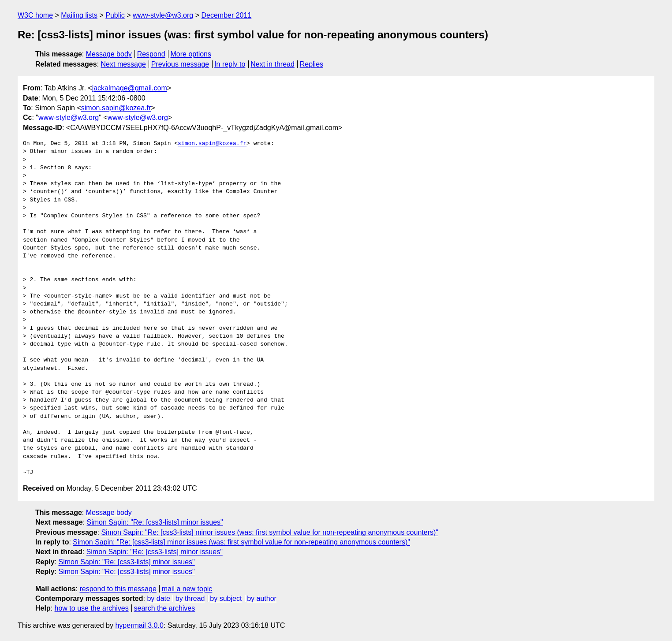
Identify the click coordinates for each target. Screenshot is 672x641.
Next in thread (273, 64)
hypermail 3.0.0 (139, 625)
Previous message (180, 64)
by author (262, 598)
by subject (226, 598)
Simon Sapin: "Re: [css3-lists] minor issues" (155, 522)
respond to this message (118, 589)
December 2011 (226, 15)
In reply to (230, 64)
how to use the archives (92, 608)
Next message (123, 64)
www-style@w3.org (163, 15)
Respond (151, 54)
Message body (109, 54)
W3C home (35, 15)
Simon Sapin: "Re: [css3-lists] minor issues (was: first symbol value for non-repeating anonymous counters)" (270, 532)
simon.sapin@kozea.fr (116, 108)
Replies (312, 64)
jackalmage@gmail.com (130, 88)
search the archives (165, 608)
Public (115, 15)
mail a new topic (187, 589)
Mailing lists (79, 15)
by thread (190, 598)
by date (158, 598)
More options (191, 54)
